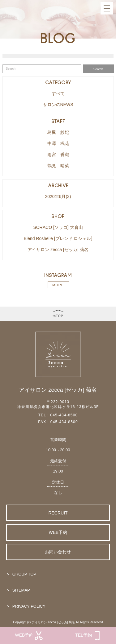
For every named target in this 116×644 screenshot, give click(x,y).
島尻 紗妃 (58, 132)
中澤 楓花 (58, 143)
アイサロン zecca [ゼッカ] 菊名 (58, 250)
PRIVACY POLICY (29, 606)
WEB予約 (58, 532)
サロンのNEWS (58, 105)
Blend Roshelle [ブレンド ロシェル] (58, 238)
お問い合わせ (58, 552)
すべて (58, 93)
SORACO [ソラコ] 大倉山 (58, 227)
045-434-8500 (64, 415)
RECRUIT (58, 513)
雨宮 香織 (58, 155)
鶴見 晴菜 (58, 166)
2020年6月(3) (58, 196)
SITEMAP (21, 590)
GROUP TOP (24, 574)
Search (98, 69)
